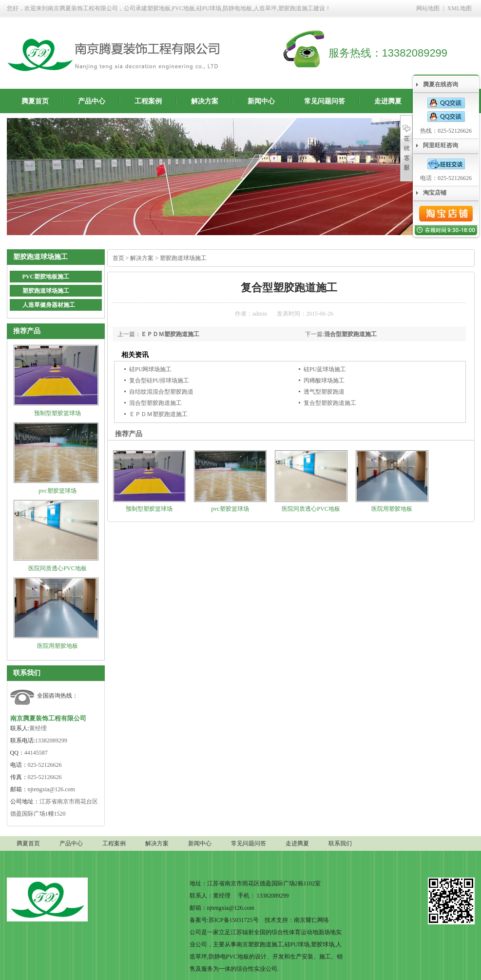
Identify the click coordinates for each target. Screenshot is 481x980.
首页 (118, 258)
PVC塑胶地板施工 (46, 277)
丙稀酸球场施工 (324, 380)
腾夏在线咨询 (441, 84)
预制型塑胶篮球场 (58, 413)
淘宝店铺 (435, 193)
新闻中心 (261, 101)
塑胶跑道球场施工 (46, 291)
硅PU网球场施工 (150, 369)
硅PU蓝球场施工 (325, 369)
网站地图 (428, 8)
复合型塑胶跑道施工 (330, 403)
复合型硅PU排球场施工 (159, 380)
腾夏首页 (35, 101)
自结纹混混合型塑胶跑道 (161, 392)
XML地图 (460, 8)
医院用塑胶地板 (58, 646)
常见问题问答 (325, 101)
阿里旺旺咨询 (441, 145)
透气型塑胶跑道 (324, 392)
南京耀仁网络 (311, 920)
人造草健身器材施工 (49, 305)
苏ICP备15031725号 (234, 920)
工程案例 (148, 101)
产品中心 (92, 101)
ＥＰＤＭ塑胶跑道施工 (170, 334)
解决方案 (205, 101)
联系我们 (27, 673)
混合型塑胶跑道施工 (350, 334)
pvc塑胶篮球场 (57, 491)
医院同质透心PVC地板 (57, 568)
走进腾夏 (388, 101)
